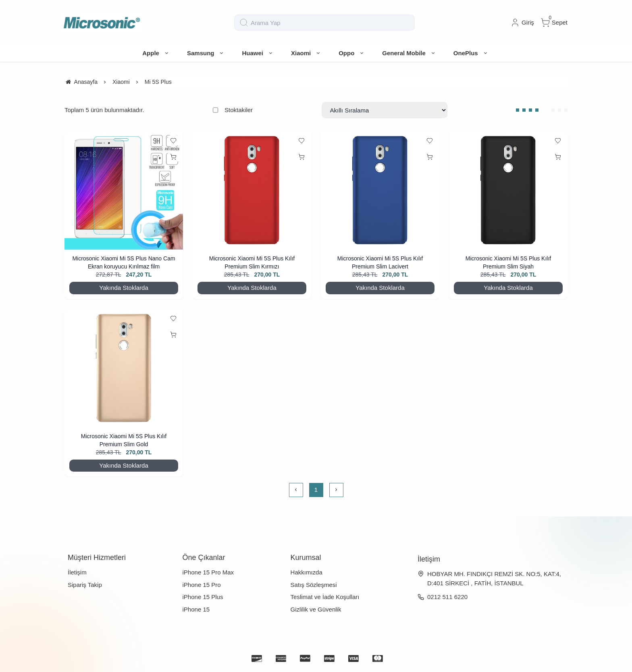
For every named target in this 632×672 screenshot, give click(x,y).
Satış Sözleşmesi (314, 585)
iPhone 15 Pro (202, 585)
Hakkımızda (307, 572)
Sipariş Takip (85, 585)
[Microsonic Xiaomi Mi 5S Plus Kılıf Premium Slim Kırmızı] (252, 190)
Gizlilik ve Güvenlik (316, 609)
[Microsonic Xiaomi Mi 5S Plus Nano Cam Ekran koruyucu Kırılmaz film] (124, 190)
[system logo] (102, 23)
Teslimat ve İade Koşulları (325, 597)
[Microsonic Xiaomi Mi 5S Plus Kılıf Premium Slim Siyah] (508, 190)
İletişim (77, 572)
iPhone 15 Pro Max (208, 572)
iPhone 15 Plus (203, 597)
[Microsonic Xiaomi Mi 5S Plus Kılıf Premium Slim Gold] (124, 368)
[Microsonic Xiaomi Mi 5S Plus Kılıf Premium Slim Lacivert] (380, 190)
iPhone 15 (196, 609)
